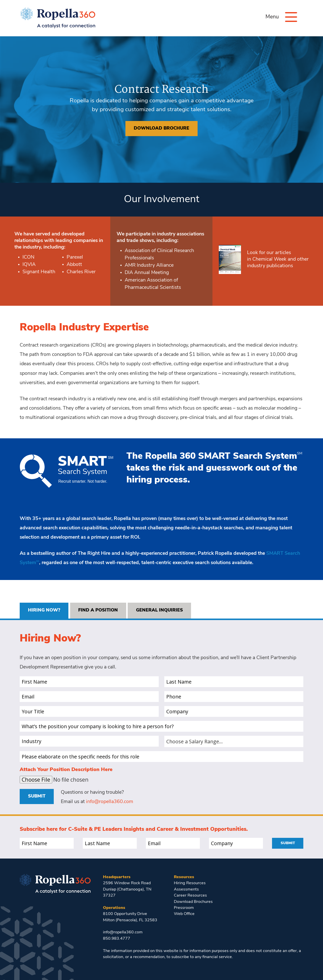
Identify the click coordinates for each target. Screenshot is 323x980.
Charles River (81, 272)
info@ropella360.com (110, 802)
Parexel (75, 257)
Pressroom (184, 908)
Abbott (74, 265)
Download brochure (161, 128)
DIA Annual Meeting (147, 273)
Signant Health (39, 272)
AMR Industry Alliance (149, 265)
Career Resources (190, 896)
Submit (37, 796)
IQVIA (29, 265)
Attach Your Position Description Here (66, 770)
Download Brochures (193, 902)
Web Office (184, 914)
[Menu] (291, 17)
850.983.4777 (117, 939)
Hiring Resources (190, 883)
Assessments (186, 890)
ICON (28, 257)
